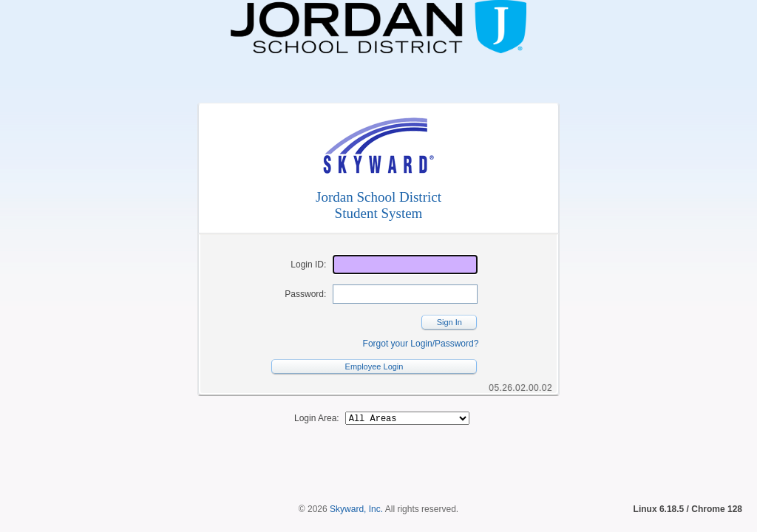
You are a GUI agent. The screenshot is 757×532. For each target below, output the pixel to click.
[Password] (405, 294)
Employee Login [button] (374, 366)
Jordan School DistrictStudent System (378, 205)
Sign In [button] (449, 322)
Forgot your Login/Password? (421, 344)
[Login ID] (405, 265)
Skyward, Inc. (356, 484)
